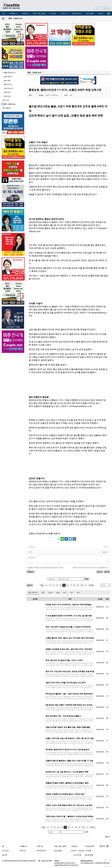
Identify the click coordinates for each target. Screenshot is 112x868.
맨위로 (104, 846)
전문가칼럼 (90, 13)
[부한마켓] (13, 58)
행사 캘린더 (7, 108)
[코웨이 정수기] (60, 34)
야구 (72, 592)
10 (82, 585)
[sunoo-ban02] (36, 58)
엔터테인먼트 (77, 13)
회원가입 (106, 8)
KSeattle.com (17, 861)
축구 (78, 592)
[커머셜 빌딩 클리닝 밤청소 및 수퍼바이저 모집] (83, 34)
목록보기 (31, 572)
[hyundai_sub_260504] (13, 196)
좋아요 (32, 547)
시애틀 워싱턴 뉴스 (9, 73)
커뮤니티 (64, 13)
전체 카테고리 (33, 592)
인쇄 (106, 547)
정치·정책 (7, 96)
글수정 (100, 572)
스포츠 (50, 592)
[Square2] (13, 34)
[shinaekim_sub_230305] (36, 34)
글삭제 (107, 572)
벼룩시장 (25, 13)
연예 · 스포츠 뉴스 (9, 104)
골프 (58, 592)
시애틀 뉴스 (13, 13)
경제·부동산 (8, 76)
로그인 (98, 8)
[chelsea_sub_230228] (13, 244)
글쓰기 (30, 585)
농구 (65, 592)
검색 (87, 579)
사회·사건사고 (9, 88)
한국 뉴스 (6, 100)
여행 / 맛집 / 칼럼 (39, 13)
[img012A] (13, 318)
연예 (43, 592)
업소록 (101, 13)
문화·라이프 (8, 84)
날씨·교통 (7, 80)
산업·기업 (7, 92)
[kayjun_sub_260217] (13, 220)
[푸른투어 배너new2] (13, 123)
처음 (42, 585)
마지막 (91, 585)
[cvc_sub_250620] (13, 172)
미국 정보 (53, 13)
